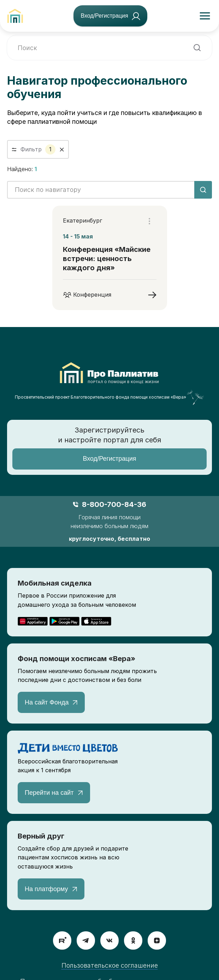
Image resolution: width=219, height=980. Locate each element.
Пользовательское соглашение (110, 965)
